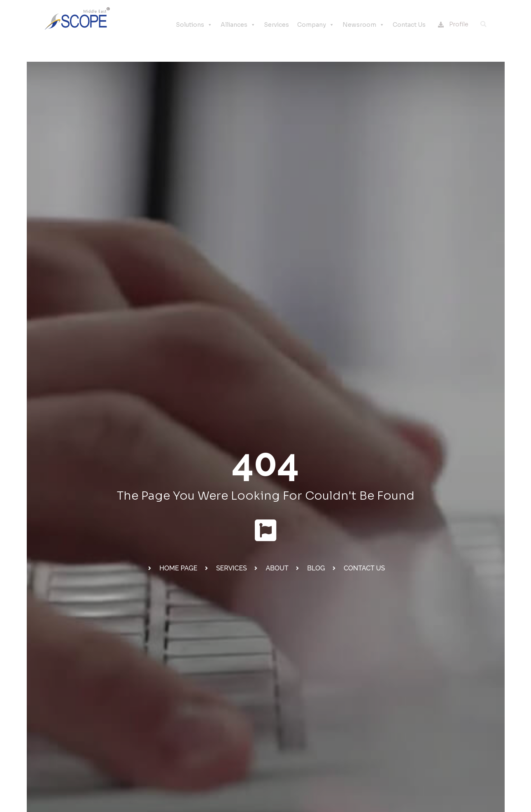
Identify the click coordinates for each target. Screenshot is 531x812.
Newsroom (363, 25)
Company (316, 25)
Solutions (194, 25)
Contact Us (409, 25)
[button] (483, 24)
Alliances (238, 25)
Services (276, 25)
